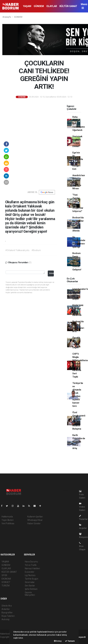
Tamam (70, 641)
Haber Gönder (34, 523)
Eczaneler (30, 572)
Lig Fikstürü (30, 575)
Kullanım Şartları (35, 517)
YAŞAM (27, 6)
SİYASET (6, 582)
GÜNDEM (39, 6)
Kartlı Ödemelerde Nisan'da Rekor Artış (79, 442)
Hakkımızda (7, 517)
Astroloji (5, 619)
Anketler (6, 609)
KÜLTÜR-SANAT (68, 6)
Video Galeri (82, 507)
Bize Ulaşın (82, 546)
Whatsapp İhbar (35, 520)
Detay (58, 641)
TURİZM (6, 586)
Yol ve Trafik (31, 565)
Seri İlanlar (30, 586)
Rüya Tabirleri (8, 616)
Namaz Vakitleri (32, 568)
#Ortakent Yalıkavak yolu (17, 250)
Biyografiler (7, 613)
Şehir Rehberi (31, 589)
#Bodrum (36, 250)
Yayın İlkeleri (7, 520)
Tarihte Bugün (32, 579)
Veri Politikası (8, 523)
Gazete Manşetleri (30, 594)
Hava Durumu (31, 562)
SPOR (4, 575)
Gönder (52, 273)
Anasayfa (7, 17)
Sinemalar (30, 582)
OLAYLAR (52, 6)
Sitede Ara (7, 606)
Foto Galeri (82, 495)
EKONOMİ (6, 579)
